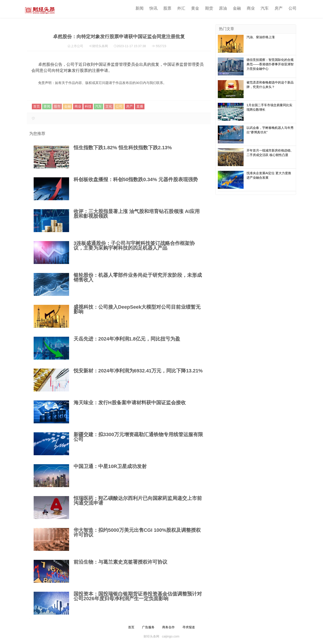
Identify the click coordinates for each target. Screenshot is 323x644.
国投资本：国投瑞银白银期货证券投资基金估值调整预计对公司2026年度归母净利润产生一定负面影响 (138, 596)
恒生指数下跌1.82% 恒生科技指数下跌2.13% (123, 148)
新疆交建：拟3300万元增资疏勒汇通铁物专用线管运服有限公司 (138, 437)
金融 (234, 8)
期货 (206, 8)
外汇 (178, 8)
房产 (275, 8)
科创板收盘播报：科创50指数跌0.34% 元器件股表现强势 (136, 179)
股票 (164, 8)
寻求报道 (189, 627)
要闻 (47, 106)
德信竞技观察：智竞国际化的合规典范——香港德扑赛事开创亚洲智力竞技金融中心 (270, 64)
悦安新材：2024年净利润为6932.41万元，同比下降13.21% (138, 371)
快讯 (150, 8)
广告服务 (148, 627)
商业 (247, 8)
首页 (37, 106)
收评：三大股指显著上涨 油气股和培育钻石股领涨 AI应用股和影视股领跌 (137, 214)
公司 (289, 8)
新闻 (136, 8)
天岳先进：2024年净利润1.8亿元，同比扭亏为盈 (127, 339)
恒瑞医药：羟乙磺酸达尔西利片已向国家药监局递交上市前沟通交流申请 (138, 501)
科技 (88, 106)
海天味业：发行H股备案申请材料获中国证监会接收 (130, 403)
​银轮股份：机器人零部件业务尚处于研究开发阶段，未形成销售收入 (138, 277)
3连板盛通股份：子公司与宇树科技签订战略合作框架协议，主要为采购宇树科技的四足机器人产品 (134, 246)
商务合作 (168, 627)
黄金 (192, 8)
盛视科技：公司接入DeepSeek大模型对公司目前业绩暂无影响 (137, 309)
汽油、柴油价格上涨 (261, 37)
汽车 (261, 8)
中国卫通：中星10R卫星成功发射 (110, 466)
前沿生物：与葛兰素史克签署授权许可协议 (120, 562)
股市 (57, 106)
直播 (140, 106)
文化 (109, 106)
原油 (220, 8)
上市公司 (77, 46)
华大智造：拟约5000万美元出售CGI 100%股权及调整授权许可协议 (137, 532)
